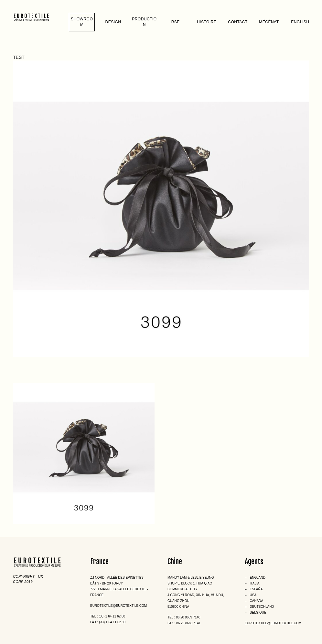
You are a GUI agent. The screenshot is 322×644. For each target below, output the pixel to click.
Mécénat (269, 22)
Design (113, 22)
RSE (176, 22)
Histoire (207, 22)
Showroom (82, 22)
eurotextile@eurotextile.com (118, 606)
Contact (238, 22)
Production (144, 22)
